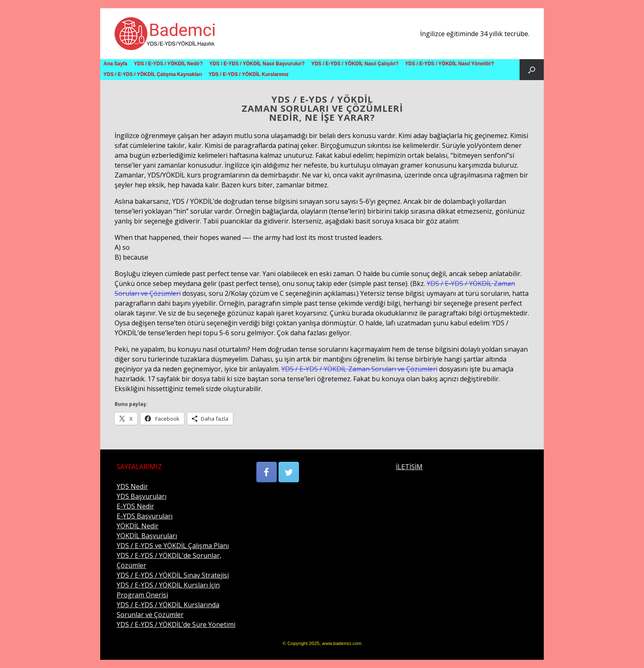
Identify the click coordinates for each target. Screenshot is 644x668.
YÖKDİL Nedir (138, 526)
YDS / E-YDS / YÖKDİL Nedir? (168, 64)
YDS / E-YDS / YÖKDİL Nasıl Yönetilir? (450, 64)
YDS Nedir (132, 486)
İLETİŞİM (409, 467)
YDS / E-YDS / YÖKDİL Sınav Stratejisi (173, 575)
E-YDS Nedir (135, 506)
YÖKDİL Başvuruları (147, 536)
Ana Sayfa (115, 64)
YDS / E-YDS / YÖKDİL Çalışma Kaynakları (153, 74)
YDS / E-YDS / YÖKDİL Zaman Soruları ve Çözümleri (359, 369)
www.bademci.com (342, 643)
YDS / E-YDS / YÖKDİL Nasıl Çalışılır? (355, 64)
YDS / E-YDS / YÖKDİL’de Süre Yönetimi (176, 624)
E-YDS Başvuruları (145, 516)
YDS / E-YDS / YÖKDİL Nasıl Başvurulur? (257, 64)
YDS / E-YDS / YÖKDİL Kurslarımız (249, 74)
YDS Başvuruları (141, 496)
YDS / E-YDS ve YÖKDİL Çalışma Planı (173, 546)
